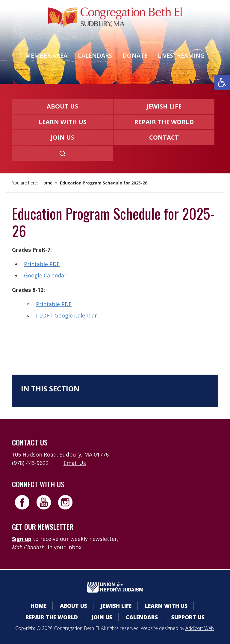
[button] (222, 83)
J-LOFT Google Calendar (66, 315)
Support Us (188, 617)
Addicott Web (200, 628)
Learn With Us (63, 122)
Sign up (22, 539)
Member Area (46, 55)
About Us (62, 106)
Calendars (95, 55)
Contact (164, 137)
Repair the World (164, 122)
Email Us (75, 463)
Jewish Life (164, 106)
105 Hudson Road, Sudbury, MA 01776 (60, 454)
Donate (135, 55)
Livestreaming (181, 55)
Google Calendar (45, 275)
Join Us (62, 137)
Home (46, 183)
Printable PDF (42, 264)
